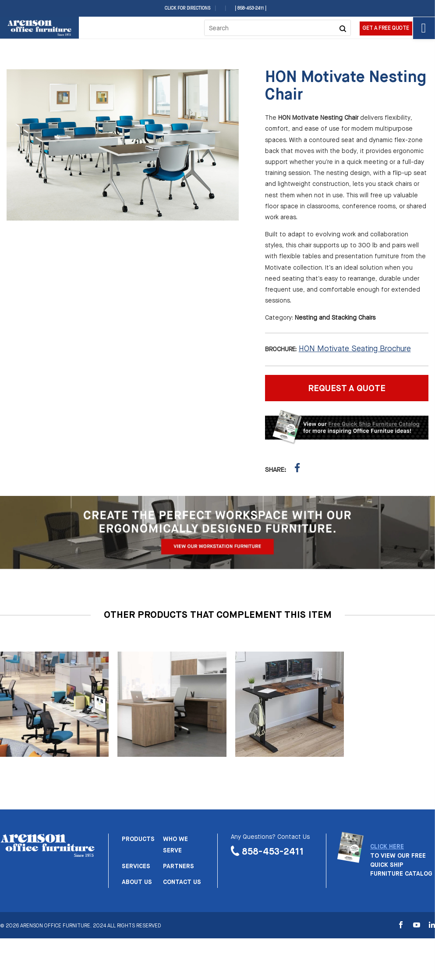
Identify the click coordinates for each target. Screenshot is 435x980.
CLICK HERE (387, 847)
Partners (179, 866)
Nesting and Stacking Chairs (335, 318)
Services (136, 866)
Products (138, 839)
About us (137, 882)
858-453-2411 (273, 852)
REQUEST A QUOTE (347, 389)
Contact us (182, 882)
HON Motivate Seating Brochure (355, 349)
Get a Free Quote (386, 29)
